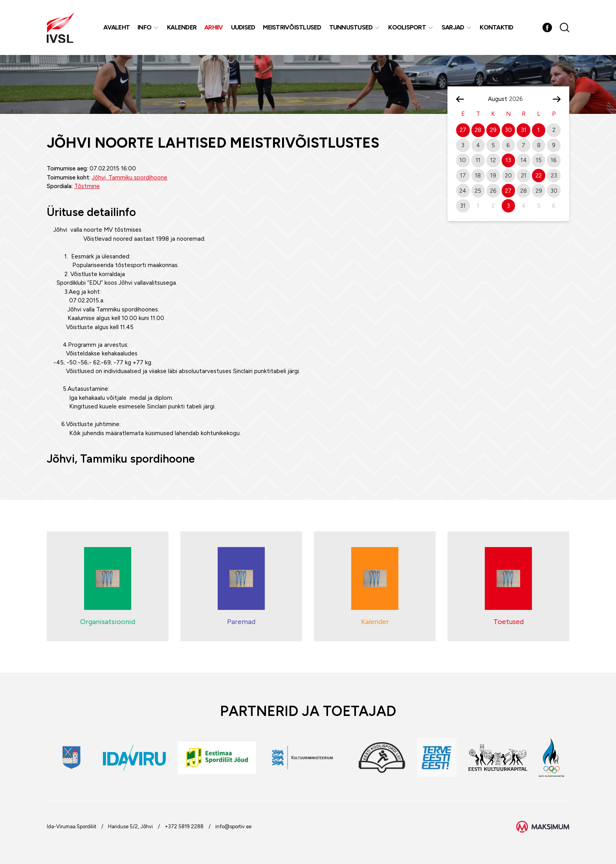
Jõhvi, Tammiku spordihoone (130, 178)
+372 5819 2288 (184, 826)
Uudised (243, 27)
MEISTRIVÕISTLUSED (292, 27)
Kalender (182, 27)
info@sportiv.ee (233, 826)
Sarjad (453, 27)
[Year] (519, 99)
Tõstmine (87, 186)
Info (144, 27)
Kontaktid (496, 27)
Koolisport (407, 27)
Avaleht (116, 27)
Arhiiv (214, 27)
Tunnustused (351, 27)
